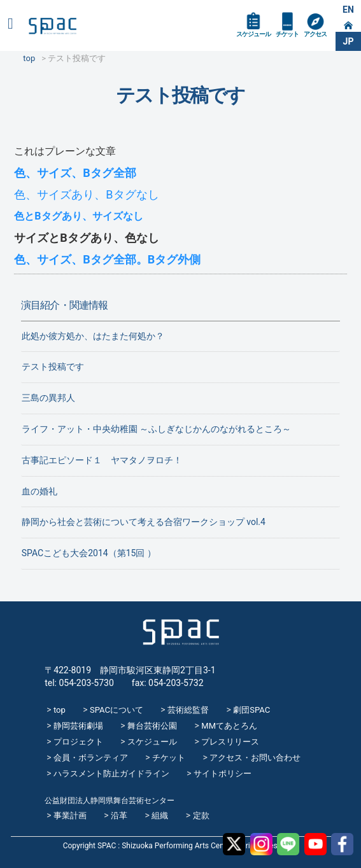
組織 (160, 815)
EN (348, 10)
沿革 (119, 815)
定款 (201, 815)
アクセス (315, 34)
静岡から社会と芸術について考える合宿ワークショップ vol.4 (144, 522)
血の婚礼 (39, 491)
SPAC (53, 26)
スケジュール (253, 34)
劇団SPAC (251, 710)
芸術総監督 (188, 710)
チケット (287, 34)
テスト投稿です (53, 367)
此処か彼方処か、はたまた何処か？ (93, 336)
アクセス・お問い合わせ (255, 758)
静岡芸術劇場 (78, 726)
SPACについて (117, 710)
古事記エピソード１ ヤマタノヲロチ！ (102, 460)
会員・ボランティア (91, 758)
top (60, 710)
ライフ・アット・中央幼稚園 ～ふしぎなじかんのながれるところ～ (156, 429)
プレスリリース (230, 742)
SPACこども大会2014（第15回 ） (89, 553)
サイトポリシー (223, 773)
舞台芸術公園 (152, 726)
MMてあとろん (229, 726)
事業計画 (70, 815)
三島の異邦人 (48, 398)
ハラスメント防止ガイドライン (111, 773)
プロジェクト (78, 742)
